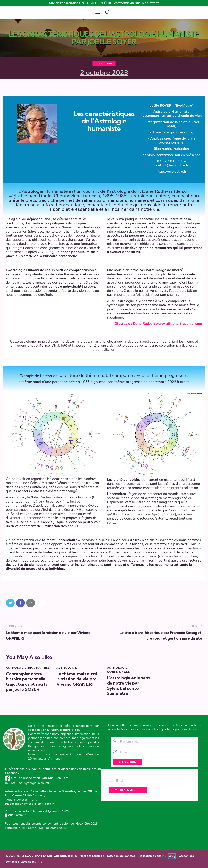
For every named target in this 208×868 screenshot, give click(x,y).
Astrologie (104, 63)
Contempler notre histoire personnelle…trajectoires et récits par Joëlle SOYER (27, 682)
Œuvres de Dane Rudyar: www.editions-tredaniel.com (158, 324)
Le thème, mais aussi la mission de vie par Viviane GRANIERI (77, 679)
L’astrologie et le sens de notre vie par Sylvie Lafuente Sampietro (129, 686)
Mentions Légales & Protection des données (107, 856)
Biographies (39, 668)
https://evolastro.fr (171, 171)
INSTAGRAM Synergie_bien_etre (28, 783)
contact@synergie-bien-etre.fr (29, 804)
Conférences (118, 672)
